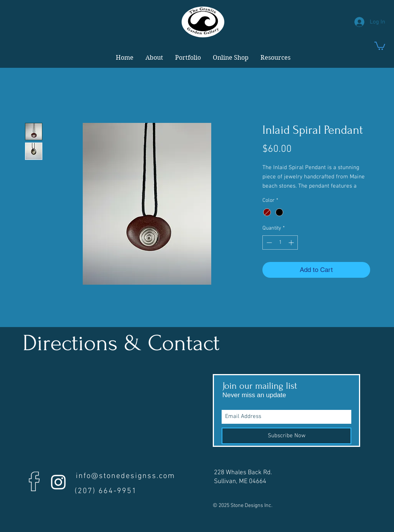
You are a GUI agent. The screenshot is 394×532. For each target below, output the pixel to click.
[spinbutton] (280, 243)
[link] (380, 45)
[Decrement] (268, 243)
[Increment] (292, 243)
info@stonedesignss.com (125, 476)
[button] (154, 58)
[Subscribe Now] (286, 436)
